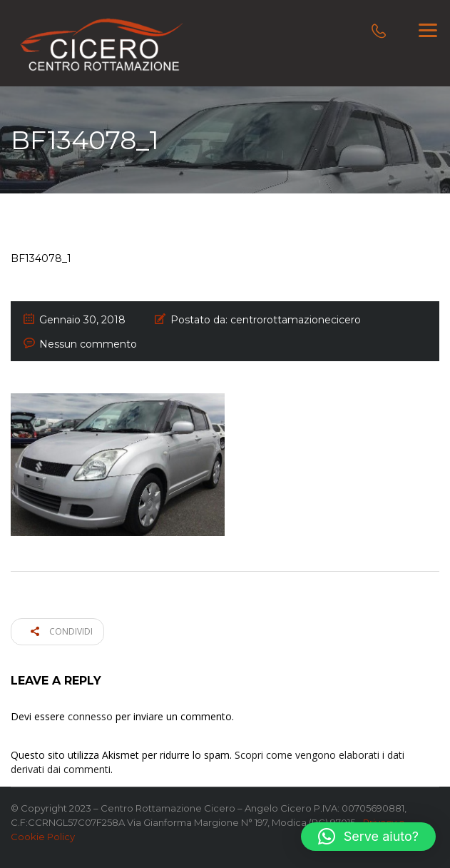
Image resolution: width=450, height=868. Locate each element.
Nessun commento (88, 344)
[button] (368, 837)
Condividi (62, 631)
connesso (90, 716)
